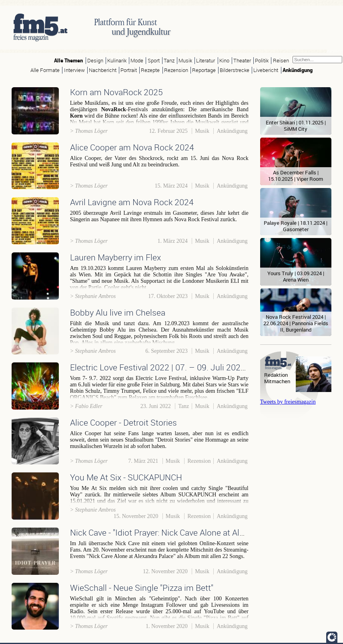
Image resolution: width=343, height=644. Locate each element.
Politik (262, 61)
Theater (242, 61)
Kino (224, 61)
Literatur (206, 61)
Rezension (176, 70)
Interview (74, 70)
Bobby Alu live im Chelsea (118, 312)
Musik (185, 61)
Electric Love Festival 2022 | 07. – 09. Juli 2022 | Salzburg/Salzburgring (202, 367)
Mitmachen (277, 381)
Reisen (281, 61)
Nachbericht (103, 70)
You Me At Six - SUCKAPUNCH (126, 477)
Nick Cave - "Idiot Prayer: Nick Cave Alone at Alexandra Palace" (184, 532)
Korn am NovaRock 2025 (116, 92)
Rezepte (150, 70)
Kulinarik (117, 61)
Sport (154, 61)
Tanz (169, 61)
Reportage (204, 70)
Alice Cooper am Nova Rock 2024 (132, 147)
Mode (137, 61)
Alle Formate (45, 70)
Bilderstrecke (235, 70)
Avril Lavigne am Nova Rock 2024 (132, 202)
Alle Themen (68, 61)
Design (95, 61)
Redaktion (276, 375)
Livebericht (266, 70)
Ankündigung (298, 70)
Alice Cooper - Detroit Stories (123, 422)
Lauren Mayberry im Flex (115, 257)
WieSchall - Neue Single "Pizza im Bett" (142, 588)
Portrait (129, 70)
